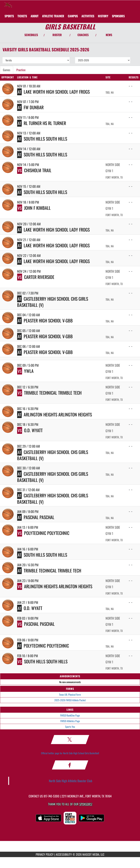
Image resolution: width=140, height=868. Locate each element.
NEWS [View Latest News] (109, 35)
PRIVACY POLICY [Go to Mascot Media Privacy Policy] (45, 854)
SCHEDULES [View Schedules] (31, 35)
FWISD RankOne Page (70, 715)
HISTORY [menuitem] (103, 16)
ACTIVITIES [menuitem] (88, 16)
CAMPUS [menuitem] (73, 16)
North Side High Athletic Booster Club (71, 781)
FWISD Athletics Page (70, 721)
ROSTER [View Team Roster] (57, 35)
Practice (21, 70)
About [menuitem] (35, 16)
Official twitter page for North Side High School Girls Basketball (70, 753)
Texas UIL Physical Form (70, 694)
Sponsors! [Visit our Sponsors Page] (86, 804)
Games (7, 70)
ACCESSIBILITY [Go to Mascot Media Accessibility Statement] (64, 854)
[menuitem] (22, 16)
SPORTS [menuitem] (9, 16)
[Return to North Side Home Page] (8, 5)
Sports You (70, 727)
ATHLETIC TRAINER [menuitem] (53, 16)
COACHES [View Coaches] (83, 35)
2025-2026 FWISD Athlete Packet (70, 700)
